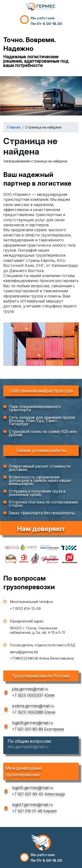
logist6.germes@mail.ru (32, 723)
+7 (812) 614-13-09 (25, 609)
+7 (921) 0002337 (28, 695)
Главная (14, 127)
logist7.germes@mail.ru (32, 804)
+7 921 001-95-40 (28, 794)
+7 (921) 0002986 (28, 712)
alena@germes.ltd (24, 652)
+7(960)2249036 (24, 658)
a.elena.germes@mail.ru (33, 706)
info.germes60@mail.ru (28, 747)
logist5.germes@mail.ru (33, 788)
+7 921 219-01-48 (27, 811)
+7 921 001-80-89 (28, 729)
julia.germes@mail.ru (30, 689)
